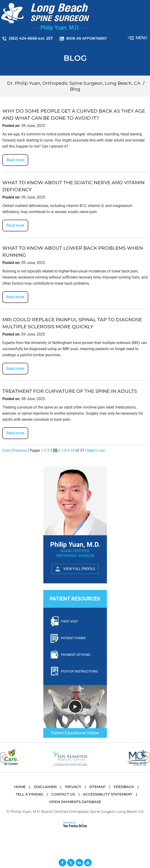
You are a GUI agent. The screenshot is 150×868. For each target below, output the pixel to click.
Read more (15, 160)
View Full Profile (79, 569)
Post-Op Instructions (79, 671)
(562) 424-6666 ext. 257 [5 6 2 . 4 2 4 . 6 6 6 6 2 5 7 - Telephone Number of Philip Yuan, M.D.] (31, 38)
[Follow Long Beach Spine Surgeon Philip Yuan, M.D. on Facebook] (62, 863)
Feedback (124, 787)
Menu (138, 38)
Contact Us (63, 794)
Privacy (73, 787)
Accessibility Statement (108, 794)
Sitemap (97, 787)
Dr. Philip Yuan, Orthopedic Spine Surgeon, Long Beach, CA (74, 83)
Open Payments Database (75, 802)
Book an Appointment (87, 38)
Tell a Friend (29, 794)
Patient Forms (73, 638)
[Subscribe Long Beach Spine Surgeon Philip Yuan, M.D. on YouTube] (88, 863)
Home (20, 787)
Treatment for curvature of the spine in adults (70, 391)
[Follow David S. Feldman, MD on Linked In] (79, 863)
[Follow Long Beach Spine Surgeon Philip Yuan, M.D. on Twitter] (71, 863)
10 (73, 450)
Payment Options (76, 655)
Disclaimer (45, 787)
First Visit (70, 621)
